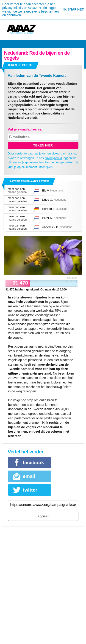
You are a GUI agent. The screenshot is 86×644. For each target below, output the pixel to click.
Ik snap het (74, 9)
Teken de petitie (20, 65)
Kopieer (43, 516)
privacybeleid (12, 8)
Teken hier (43, 145)
